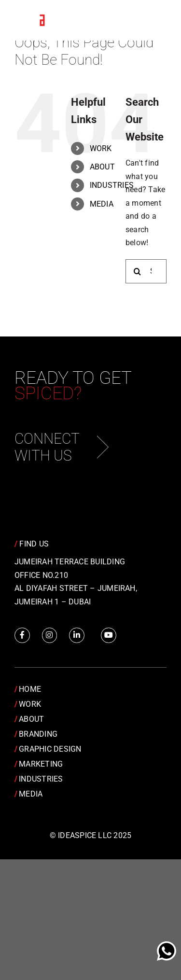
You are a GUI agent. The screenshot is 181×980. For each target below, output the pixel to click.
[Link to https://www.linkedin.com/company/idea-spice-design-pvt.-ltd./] (77, 635)
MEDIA (102, 204)
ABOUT (102, 167)
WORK (101, 148)
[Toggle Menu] (152, 21)
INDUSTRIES (112, 185)
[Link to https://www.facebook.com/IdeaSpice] (22, 635)
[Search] (138, 271)
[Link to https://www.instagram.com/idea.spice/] (50, 635)
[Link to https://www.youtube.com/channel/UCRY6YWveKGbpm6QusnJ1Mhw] (109, 635)
